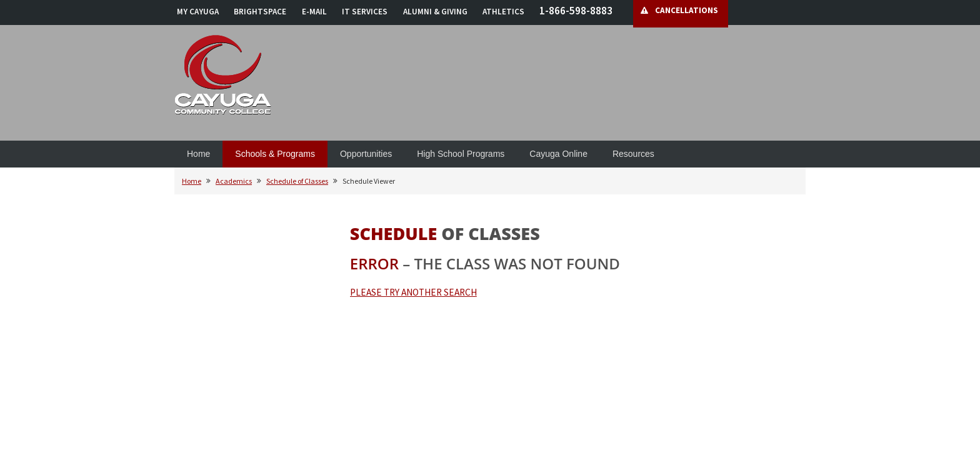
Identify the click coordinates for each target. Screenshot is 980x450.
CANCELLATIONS (687, 10)
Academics (234, 181)
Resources (633, 154)
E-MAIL (314, 12)
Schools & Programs (275, 154)
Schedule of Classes (297, 181)
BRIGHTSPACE (260, 12)
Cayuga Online (558, 154)
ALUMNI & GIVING (435, 12)
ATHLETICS (503, 12)
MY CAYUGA (198, 12)
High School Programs (461, 154)
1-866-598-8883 (576, 11)
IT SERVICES (365, 12)
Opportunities (366, 154)
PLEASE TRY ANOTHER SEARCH (413, 292)
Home (198, 154)
